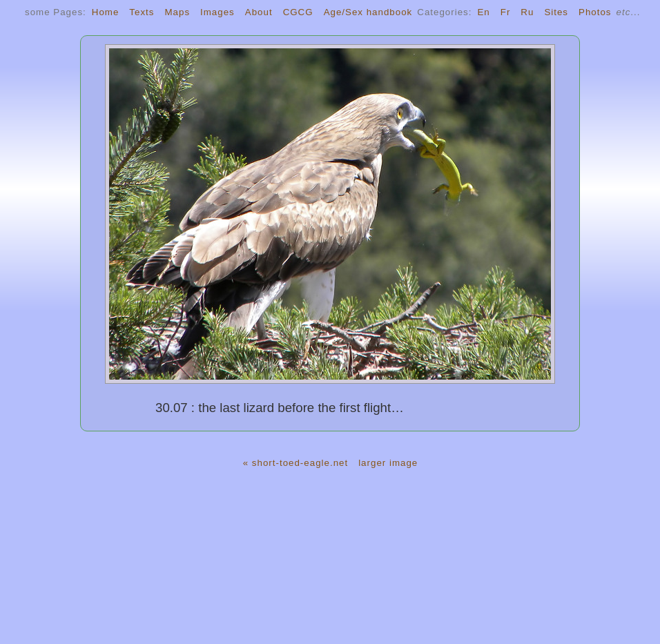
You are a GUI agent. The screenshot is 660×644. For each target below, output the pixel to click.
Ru (527, 12)
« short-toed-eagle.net (295, 463)
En (483, 12)
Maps (177, 12)
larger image (388, 463)
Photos (595, 12)
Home (106, 12)
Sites (556, 12)
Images (217, 12)
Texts (142, 12)
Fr (506, 12)
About (259, 12)
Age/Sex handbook (368, 12)
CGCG (298, 12)
